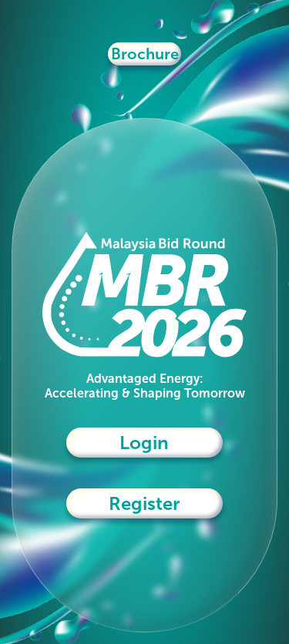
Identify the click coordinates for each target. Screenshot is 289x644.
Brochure (145, 54)
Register (144, 503)
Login (144, 443)
